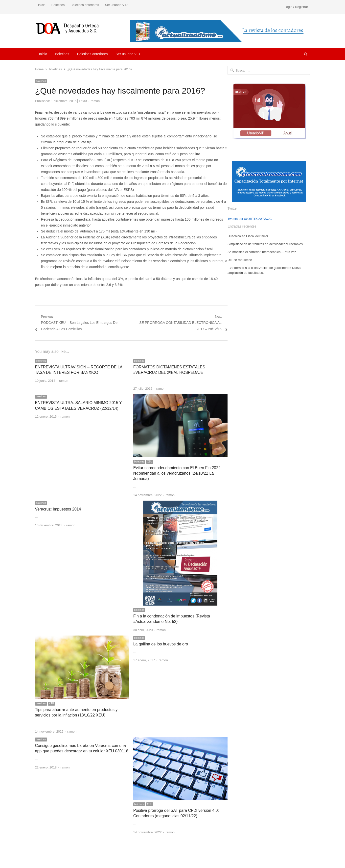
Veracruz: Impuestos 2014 (58, 509)
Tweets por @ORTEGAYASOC (250, 219)
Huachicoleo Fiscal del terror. (248, 236)
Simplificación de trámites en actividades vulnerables (265, 244)
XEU (150, 462)
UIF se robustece (240, 260)
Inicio (42, 5)
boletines (41, 81)
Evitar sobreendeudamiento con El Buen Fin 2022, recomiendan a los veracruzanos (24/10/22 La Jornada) (178, 473)
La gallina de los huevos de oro (161, 644)
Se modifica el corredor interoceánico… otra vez (262, 252)
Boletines (58, 5)
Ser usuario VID (116, 5)
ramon (95, 101)
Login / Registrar (296, 7)
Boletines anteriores (85, 5)
